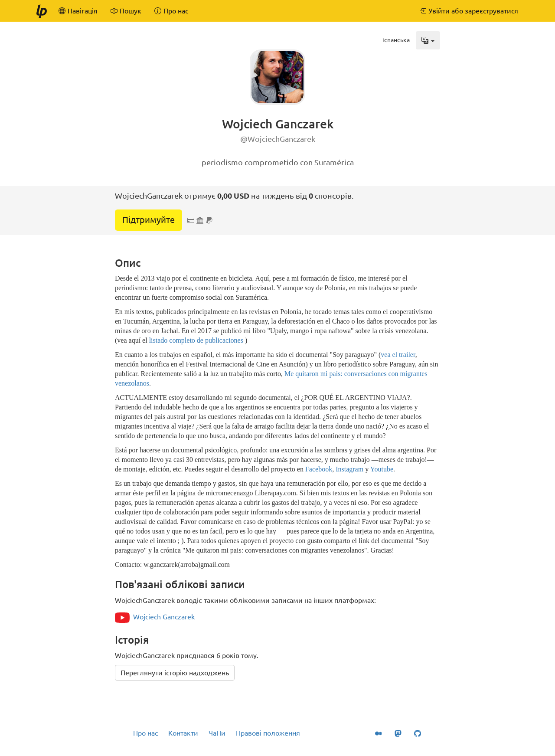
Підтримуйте (149, 220)
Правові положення (268, 733)
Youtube (382, 469)
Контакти (183, 733)
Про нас (145, 733)
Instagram (349, 469)
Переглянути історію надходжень (175, 673)
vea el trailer (398, 355)
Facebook (319, 469)
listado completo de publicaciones (196, 340)
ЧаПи (217, 733)
